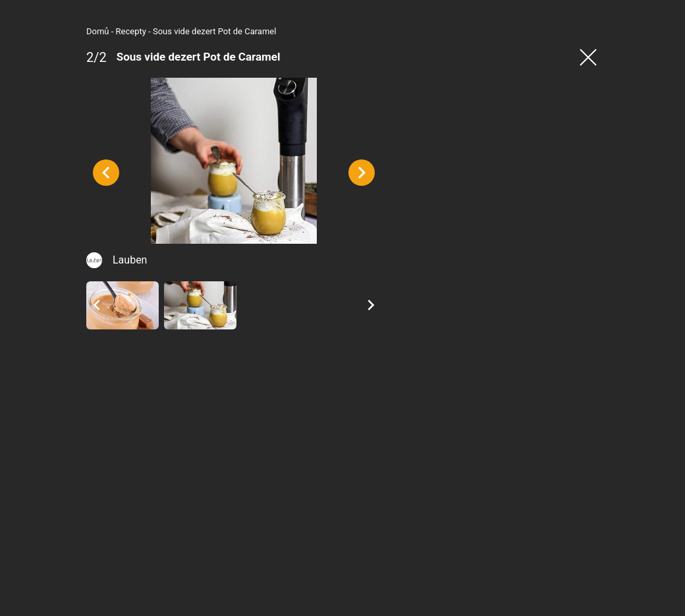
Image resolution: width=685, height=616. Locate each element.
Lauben (63, 335)
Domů (31, 31)
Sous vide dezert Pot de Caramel (148, 31)
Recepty (65, 31)
